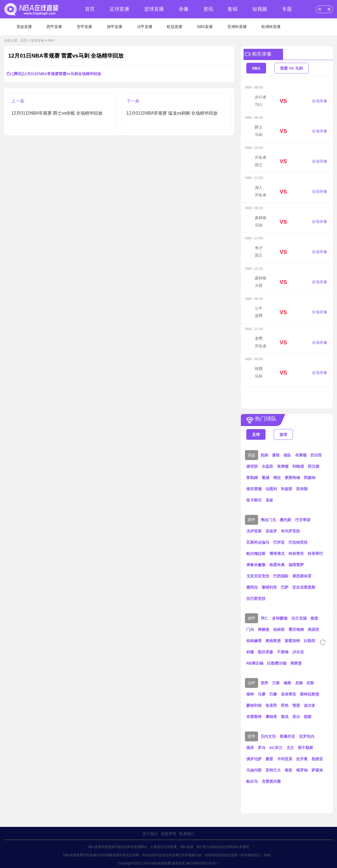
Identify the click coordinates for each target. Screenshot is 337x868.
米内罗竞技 (290, 531)
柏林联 (279, 629)
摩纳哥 (271, 717)
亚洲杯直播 (237, 27)
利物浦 (298, 466)
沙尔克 (298, 652)
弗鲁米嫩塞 (256, 565)
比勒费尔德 (277, 663)
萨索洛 (317, 770)
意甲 (252, 736)
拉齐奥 (302, 759)
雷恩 (296, 705)
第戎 (285, 717)
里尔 (296, 717)
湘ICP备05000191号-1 (202, 863)
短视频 (260, 9)
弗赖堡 (264, 629)
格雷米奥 (277, 565)
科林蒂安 (296, 554)
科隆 (250, 652)
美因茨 (313, 629)
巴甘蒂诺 (303, 520)
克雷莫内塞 (271, 781)
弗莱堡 (296, 663)
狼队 (287, 455)
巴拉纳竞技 (298, 542)
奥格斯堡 (273, 641)
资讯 (208, 9)
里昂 (264, 683)
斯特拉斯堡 (310, 694)
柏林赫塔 (254, 641)
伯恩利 (271, 489)
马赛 (262, 694)
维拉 (277, 478)
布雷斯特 (254, 717)
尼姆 (299, 683)
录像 (184, 9)
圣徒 (269, 500)
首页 (90, 9)
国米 (250, 748)
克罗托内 (307, 736)
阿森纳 (310, 478)
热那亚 (317, 759)
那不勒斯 (305, 748)
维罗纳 (302, 770)
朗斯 (308, 717)
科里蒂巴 (315, 554)
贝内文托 (268, 736)
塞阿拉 (252, 587)
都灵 (289, 770)
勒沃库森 (265, 652)
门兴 (250, 629)
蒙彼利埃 (254, 705)
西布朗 (302, 489)
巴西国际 (281, 576)
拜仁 (264, 618)
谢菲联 (252, 466)
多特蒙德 (280, 618)
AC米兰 (276, 748)
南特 (250, 694)
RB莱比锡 (255, 663)
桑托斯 (285, 520)
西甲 (252, 520)
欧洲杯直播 (271, 27)
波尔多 (310, 705)
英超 (252, 455)
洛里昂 (271, 705)
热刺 (264, 455)
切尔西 (316, 455)
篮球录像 (38, 41)
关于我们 (150, 834)
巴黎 (273, 694)
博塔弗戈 (277, 554)
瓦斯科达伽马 (258, 542)
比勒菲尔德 (313, 641)
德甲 (252, 618)
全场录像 (319, 101)
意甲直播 (84, 27)
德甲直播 (115, 27)
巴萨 (285, 587)
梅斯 (287, 683)
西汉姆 (313, 466)
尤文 (290, 748)
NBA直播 (205, 27)
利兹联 (287, 489)
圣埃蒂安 (289, 694)
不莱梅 (283, 652)
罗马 (262, 748)
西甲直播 (54, 27)
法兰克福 (299, 618)
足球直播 (119, 9)
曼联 (276, 455)
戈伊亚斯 (254, 531)
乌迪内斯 (254, 770)
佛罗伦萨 (254, 759)
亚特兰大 (273, 770)
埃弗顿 (283, 466)
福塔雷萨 (296, 565)
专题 (287, 9)
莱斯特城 (292, 478)
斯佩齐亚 (287, 736)
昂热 (285, 705)
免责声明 (168, 834)
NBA (51, 41)
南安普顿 (254, 489)
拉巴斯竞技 (256, 598)
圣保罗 (271, 531)
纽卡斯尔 (254, 500)
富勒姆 (252, 478)
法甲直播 (145, 27)
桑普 (269, 759)
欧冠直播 (175, 27)
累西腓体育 (302, 576)
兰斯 (276, 683)
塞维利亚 (269, 587)
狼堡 (314, 618)
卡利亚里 (285, 759)
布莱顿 (301, 455)
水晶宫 (267, 466)
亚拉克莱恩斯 (304, 587)
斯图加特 (292, 641)
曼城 (265, 478)
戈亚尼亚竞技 (258, 576)
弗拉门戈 (268, 520)
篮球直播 (154, 9)
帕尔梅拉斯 (256, 554)
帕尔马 (252, 781)
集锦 (233, 9)
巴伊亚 (279, 542)
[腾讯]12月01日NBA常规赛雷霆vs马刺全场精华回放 (57, 74)
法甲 (252, 683)
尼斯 (310, 683)
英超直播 (24, 27)
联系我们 (187, 834)
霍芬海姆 (296, 629)
